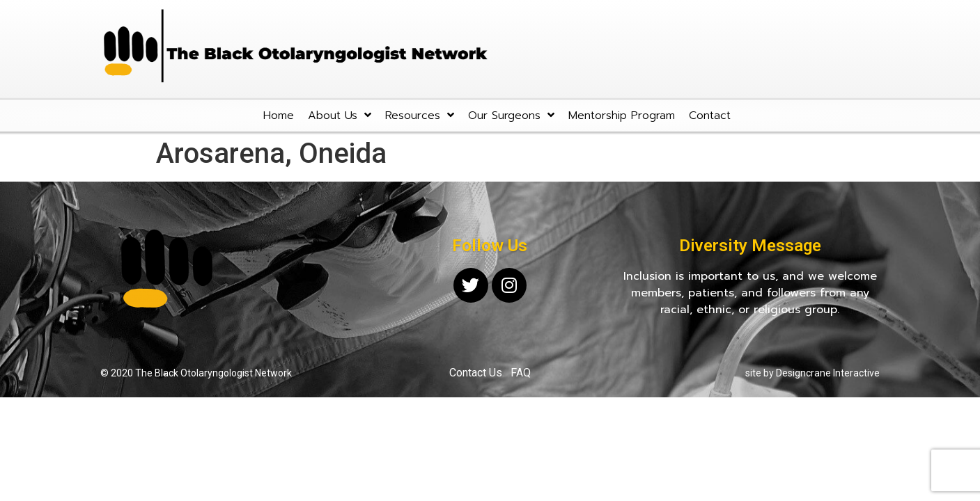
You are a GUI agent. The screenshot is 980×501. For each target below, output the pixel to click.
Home (279, 116)
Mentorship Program (622, 116)
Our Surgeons (511, 115)
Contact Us (476, 373)
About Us (340, 115)
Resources (420, 115)
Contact (710, 116)
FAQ (521, 373)
